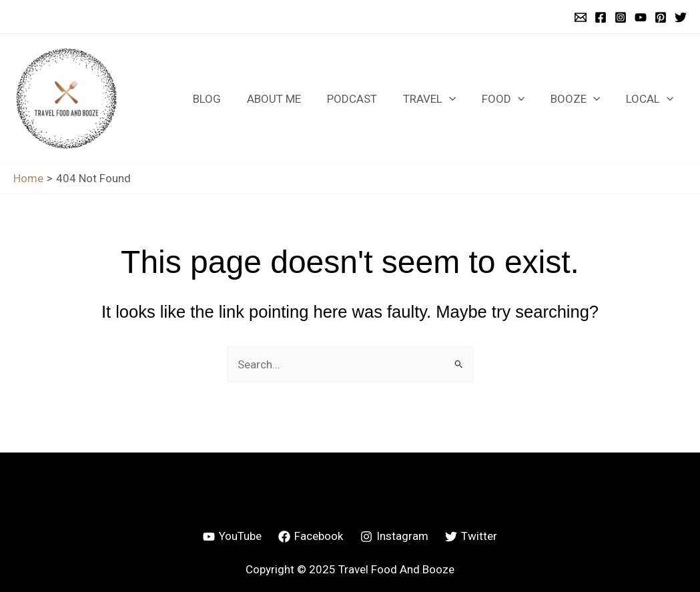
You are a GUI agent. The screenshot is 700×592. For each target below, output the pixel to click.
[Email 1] (581, 17)
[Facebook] (601, 17)
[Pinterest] (661, 17)
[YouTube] (641, 17)
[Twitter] (681, 17)
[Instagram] (621, 17)
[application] (460, 99)
